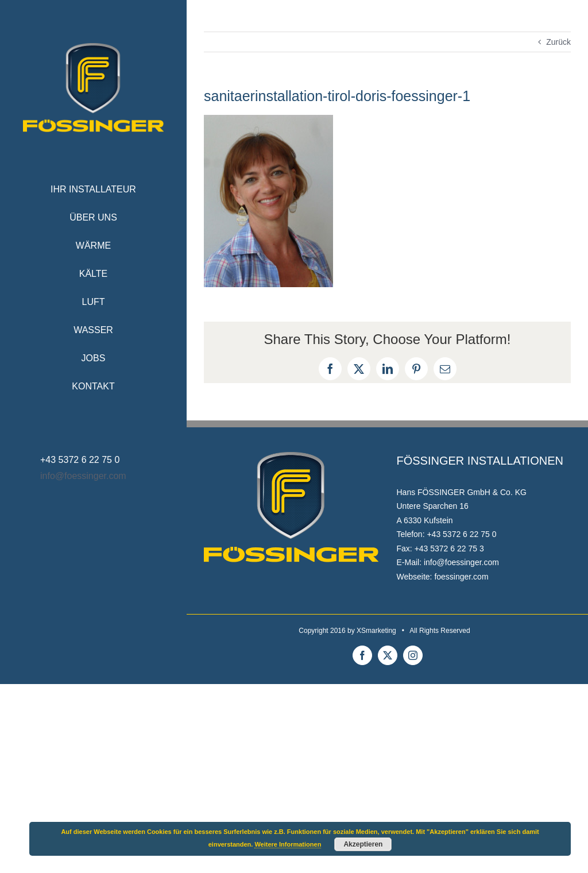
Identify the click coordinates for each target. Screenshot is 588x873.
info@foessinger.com (83, 476)
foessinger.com (461, 577)
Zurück (558, 42)
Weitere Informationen (288, 844)
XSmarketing (376, 631)
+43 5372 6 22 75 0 (461, 534)
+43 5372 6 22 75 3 (449, 548)
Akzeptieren (363, 844)
